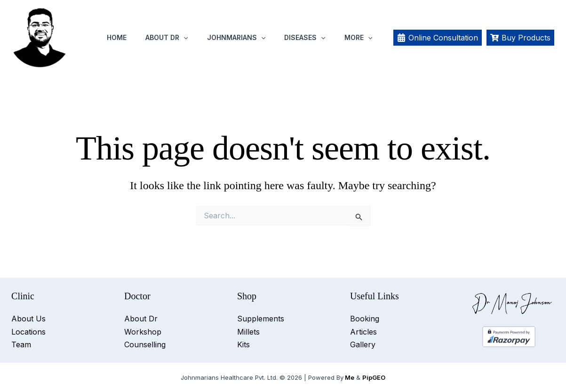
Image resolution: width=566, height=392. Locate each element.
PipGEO (374, 377)
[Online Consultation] (438, 38)
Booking (365, 319)
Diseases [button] (305, 38)
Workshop (143, 332)
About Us (28, 319)
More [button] (358, 38)
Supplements (261, 319)
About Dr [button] (167, 38)
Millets (248, 332)
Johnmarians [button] (236, 38)
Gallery (363, 344)
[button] (183, 38)
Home (117, 37)
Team (21, 344)
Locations (28, 332)
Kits (243, 344)
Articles (363, 332)
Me (350, 377)
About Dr (141, 319)
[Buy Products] (520, 38)
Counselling (145, 344)
